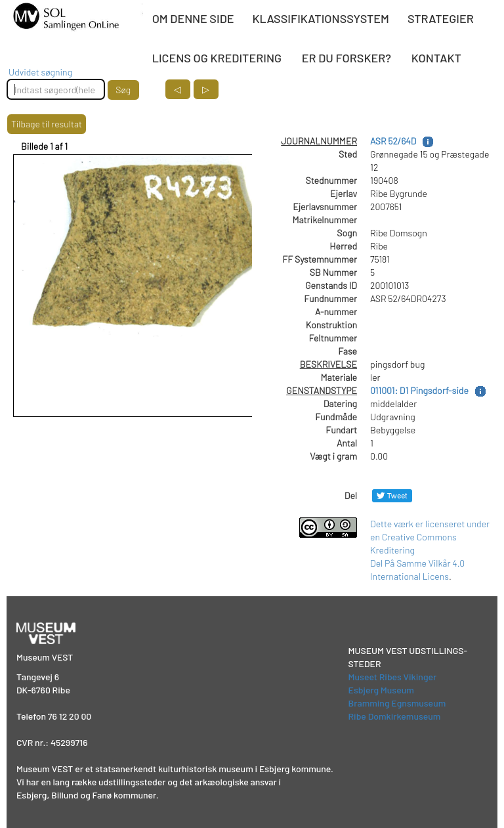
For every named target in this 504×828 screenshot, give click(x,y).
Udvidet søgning (40, 72)
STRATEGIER (441, 18)
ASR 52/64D (393, 141)
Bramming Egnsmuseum (397, 703)
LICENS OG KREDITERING (217, 58)
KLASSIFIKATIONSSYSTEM (321, 18)
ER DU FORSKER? (346, 58)
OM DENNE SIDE (193, 18)
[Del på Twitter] (392, 495)
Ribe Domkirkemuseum (395, 716)
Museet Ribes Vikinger (393, 677)
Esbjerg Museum (381, 690)
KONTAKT (436, 58)
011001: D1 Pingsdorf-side (419, 390)
